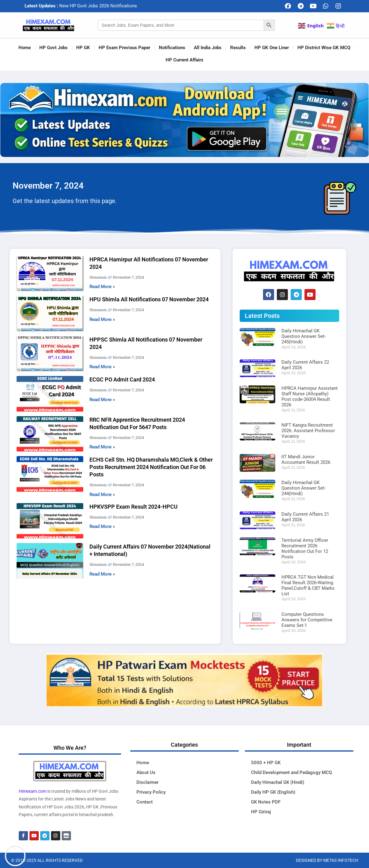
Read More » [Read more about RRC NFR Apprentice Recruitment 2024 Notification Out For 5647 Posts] (102, 447)
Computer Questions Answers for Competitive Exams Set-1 (307, 620)
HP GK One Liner (272, 48)
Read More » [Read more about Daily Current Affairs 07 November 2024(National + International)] (102, 574)
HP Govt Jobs (53, 48)
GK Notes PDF (266, 802)
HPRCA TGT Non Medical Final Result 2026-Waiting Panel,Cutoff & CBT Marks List (308, 585)
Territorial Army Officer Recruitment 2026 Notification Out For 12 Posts (305, 549)
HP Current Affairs (184, 60)
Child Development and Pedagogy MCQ (291, 772)
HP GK (83, 48)
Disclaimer (147, 782)
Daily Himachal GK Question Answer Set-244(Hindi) (304, 488)
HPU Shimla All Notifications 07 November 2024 (149, 299)
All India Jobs (208, 48)
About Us (146, 772)
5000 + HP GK (266, 763)
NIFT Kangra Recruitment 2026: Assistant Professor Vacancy (308, 431)
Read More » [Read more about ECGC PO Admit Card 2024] (102, 400)
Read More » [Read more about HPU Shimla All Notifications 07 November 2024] (102, 319)
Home (25, 48)
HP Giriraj (261, 812)
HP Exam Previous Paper (124, 48)
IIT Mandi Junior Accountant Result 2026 (306, 459)
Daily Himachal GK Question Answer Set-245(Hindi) (304, 336)
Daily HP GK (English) (273, 792)
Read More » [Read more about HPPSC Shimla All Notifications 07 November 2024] (102, 367)
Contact (145, 802)
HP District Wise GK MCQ (324, 48)
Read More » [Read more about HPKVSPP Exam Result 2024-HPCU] (102, 526)
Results (238, 48)
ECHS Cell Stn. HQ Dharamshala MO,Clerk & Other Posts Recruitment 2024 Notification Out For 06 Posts (151, 467)
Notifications (172, 48)
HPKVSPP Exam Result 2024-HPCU (133, 507)
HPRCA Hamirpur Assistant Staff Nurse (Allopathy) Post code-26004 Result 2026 (310, 397)
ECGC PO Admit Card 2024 (122, 379)
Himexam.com (33, 791)
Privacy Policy (151, 792)
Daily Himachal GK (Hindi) (278, 782)
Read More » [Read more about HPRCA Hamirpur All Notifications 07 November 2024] (102, 287)
